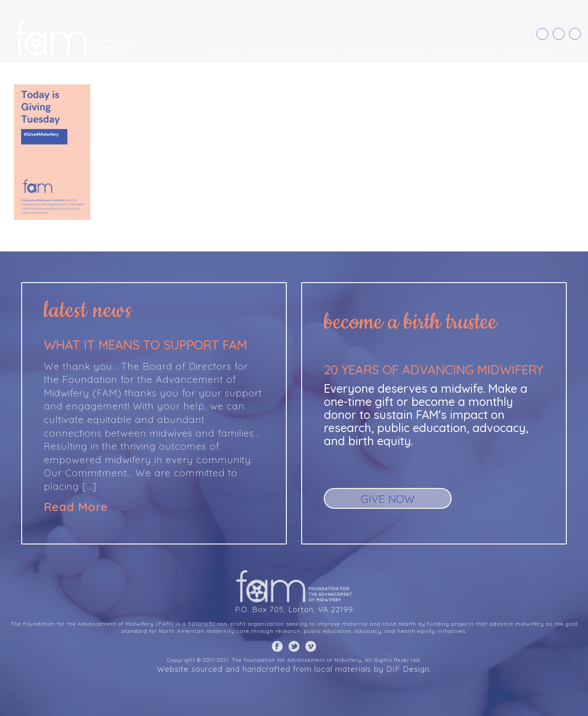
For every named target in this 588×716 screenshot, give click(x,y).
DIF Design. (409, 669)
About (227, 52)
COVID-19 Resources (293, 52)
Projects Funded (384, 52)
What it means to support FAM (145, 345)
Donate (527, 52)
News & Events (464, 52)
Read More (76, 507)
